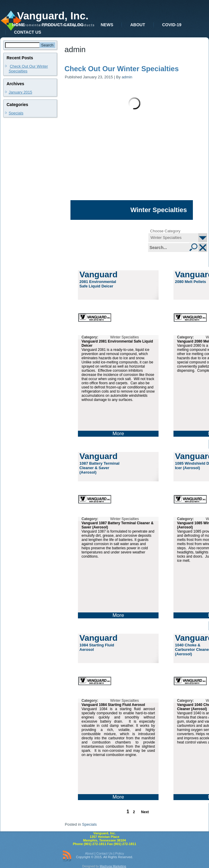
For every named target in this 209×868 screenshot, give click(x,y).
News (107, 25)
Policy (120, 853)
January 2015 (20, 92)
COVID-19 (172, 25)
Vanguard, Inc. (53, 16)
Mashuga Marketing (113, 866)
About (138, 25)
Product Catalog (63, 25)
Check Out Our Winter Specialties (122, 69)
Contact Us (28, 32)
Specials (16, 113)
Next (145, 812)
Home (19, 25)
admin (127, 77)
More (118, 434)
